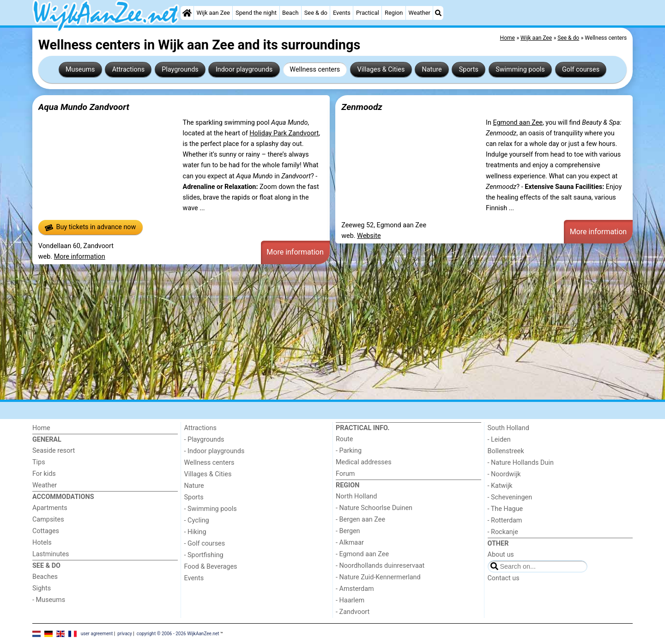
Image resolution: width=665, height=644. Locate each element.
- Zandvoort (353, 612)
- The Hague (505, 509)
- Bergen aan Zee (360, 519)
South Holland (508, 428)
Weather (420, 13)
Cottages (46, 531)
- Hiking (195, 532)
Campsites (48, 519)
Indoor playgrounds (244, 70)
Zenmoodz (362, 107)
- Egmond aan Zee (362, 554)
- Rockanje (503, 532)
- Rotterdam (505, 520)
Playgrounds (180, 70)
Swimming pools (520, 70)
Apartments (50, 508)
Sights (42, 588)
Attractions (128, 70)
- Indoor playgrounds (215, 451)
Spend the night (256, 13)
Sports (469, 70)
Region (394, 13)
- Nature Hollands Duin (521, 463)
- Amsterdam (355, 589)
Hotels (42, 543)
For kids (44, 474)
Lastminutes (51, 554)
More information (80, 257)
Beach (290, 13)
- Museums (49, 600)
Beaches (45, 577)
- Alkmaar (350, 543)
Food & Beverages (211, 567)
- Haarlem (350, 600)
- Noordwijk (504, 474)
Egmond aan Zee (518, 123)
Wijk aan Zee (213, 13)
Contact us (504, 578)
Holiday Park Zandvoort (284, 133)
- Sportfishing (204, 555)
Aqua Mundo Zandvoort (84, 107)
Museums (80, 70)
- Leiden (499, 440)
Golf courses (581, 70)
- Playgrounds (204, 440)
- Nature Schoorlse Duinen (374, 508)
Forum (345, 474)
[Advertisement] (309, 332)
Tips (39, 462)
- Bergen (348, 531)
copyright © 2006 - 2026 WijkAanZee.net (178, 634)
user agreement (97, 634)
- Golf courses (205, 544)
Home (41, 428)
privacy (125, 634)
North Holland (356, 496)
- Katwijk (500, 486)
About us (501, 555)
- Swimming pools (211, 509)
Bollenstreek (506, 451)
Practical (368, 13)
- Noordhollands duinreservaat (380, 566)
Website (369, 236)
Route (344, 439)
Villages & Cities (381, 70)
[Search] (438, 13)
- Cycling (197, 520)
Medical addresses (364, 462)
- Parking (349, 451)
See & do (316, 13)
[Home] (187, 13)
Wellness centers (315, 70)
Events (342, 13)
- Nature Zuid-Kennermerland (378, 577)
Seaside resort (54, 451)
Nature (432, 70)
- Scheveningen (510, 497)
